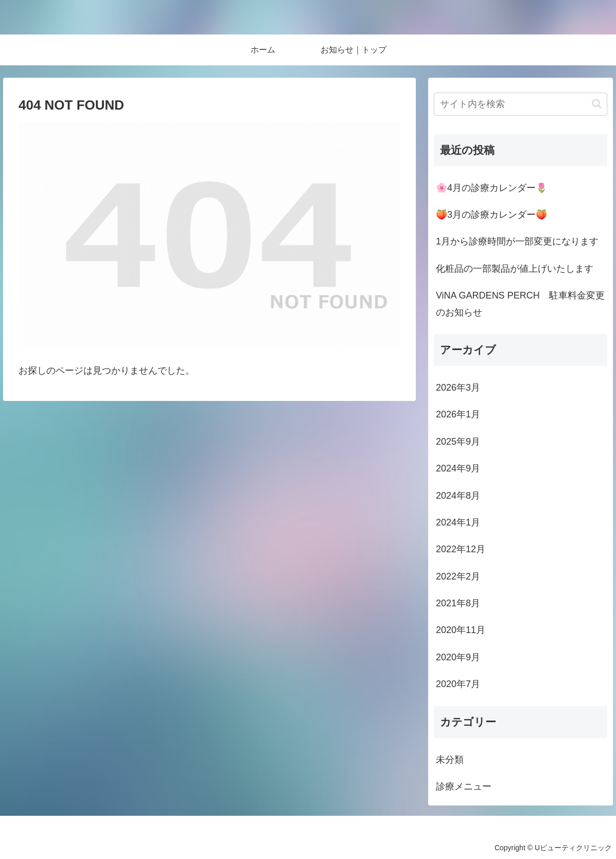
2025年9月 (458, 442)
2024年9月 (458, 468)
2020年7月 (458, 684)
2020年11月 (461, 630)
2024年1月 (458, 522)
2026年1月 (458, 414)
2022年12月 (461, 549)
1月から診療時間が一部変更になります (517, 241)
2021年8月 (458, 603)
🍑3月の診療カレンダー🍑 (491, 215)
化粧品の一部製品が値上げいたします (515, 269)
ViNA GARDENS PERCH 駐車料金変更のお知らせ (520, 304)
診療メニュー (464, 786)
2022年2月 (458, 576)
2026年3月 (458, 388)
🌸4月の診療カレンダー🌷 (491, 188)
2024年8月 (458, 496)
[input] (521, 104)
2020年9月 (458, 657)
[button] (597, 104)
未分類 (450, 760)
